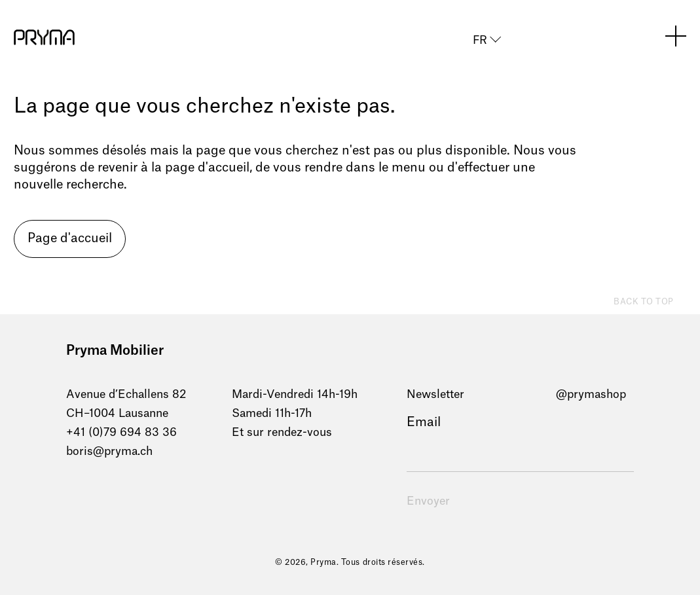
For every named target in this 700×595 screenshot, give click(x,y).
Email (424, 423)
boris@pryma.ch (109, 451)
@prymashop (591, 394)
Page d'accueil (70, 239)
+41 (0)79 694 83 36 (121, 432)
